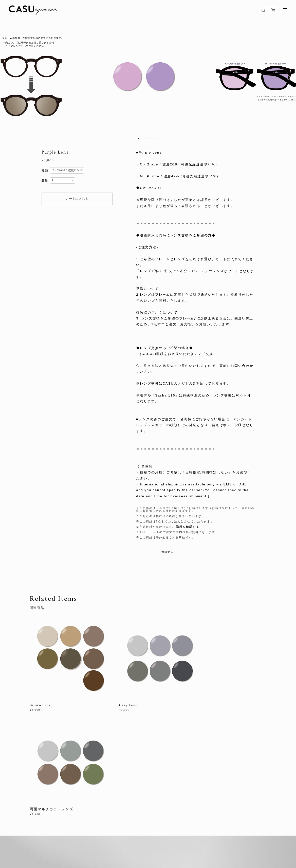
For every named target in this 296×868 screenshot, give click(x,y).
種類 (45, 171)
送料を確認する (188, 527)
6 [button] (155, 139)
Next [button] (288, 77)
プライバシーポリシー (83, 842)
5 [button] (152, 139)
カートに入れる (77, 199)
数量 (45, 181)
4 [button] (149, 139)
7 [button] (158, 139)
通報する (168, 552)
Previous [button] (8, 77)
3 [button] (145, 139)
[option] (148, 77)
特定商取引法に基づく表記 (122, 842)
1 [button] (139, 139)
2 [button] (142, 139)
